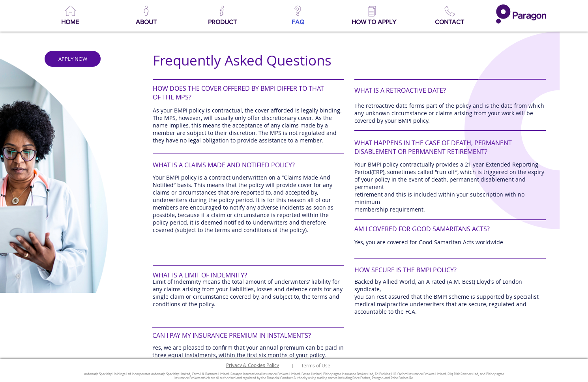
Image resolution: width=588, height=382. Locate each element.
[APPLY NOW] (73, 59)
